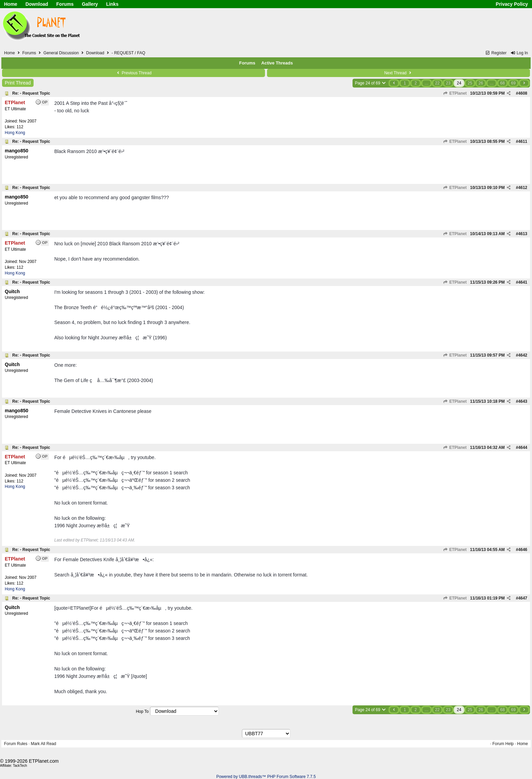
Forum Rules (16, 744)
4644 (523, 448)
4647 (523, 598)
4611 (523, 141)
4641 (523, 282)
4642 (523, 355)
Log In (519, 53)
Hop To (142, 711)
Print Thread (18, 83)
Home (11, 4)
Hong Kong (15, 133)
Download (37, 4)
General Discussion (61, 53)
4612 (523, 188)
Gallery (90, 4)
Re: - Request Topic (31, 93)
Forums (65, 4)
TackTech (20, 766)
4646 (523, 550)
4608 (523, 93)
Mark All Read (44, 744)
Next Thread (398, 73)
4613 (523, 234)
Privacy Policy (512, 4)
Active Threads (277, 63)
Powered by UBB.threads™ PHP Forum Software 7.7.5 (266, 777)
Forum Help (503, 744)
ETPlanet (455, 93)
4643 (523, 401)
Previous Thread (133, 73)
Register (496, 53)
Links (112, 4)
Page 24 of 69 (371, 83)
